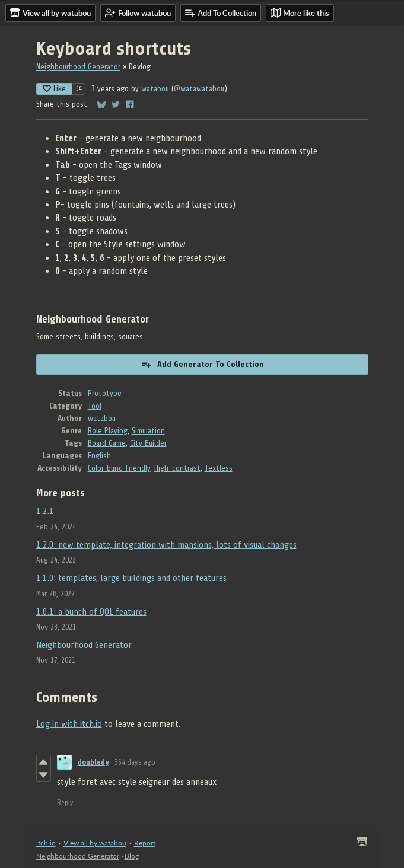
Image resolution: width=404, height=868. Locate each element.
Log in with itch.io (69, 724)
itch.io (46, 843)
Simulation (148, 431)
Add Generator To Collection (202, 364)
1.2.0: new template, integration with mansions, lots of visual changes (166, 545)
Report (145, 843)
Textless (219, 468)
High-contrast (177, 468)
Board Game (107, 443)
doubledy (93, 762)
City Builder (148, 443)
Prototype (105, 393)
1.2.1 (45, 511)
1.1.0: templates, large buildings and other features (131, 578)
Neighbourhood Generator (78, 67)
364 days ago (135, 762)
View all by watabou (95, 843)
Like (54, 89)
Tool (95, 406)
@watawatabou (199, 89)
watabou (155, 89)
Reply (65, 802)
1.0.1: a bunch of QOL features (91, 612)
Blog (132, 856)
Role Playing (108, 431)
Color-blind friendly (119, 468)
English (99, 456)
